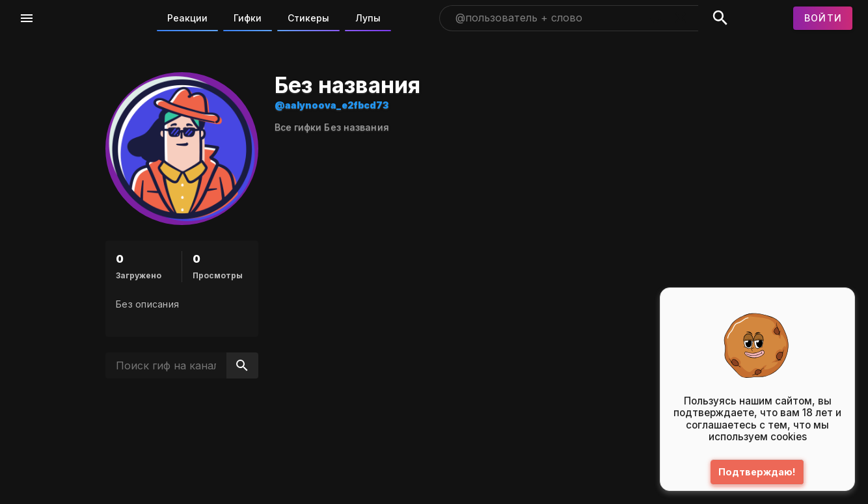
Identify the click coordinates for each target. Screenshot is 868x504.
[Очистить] (681, 18)
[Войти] (823, 18)
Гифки (248, 18)
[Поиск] (720, 18)
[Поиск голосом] (656, 18)
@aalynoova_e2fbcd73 (415, 105)
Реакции (187, 18)
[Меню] (27, 18)
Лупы (368, 18)
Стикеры (308, 18)
